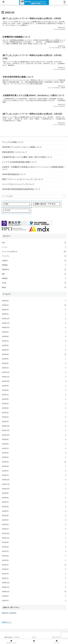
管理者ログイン (6, 623)
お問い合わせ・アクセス (12, 638)
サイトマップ (56, 638)
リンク (34, 638)
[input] (34, 197)
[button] (64, 196)
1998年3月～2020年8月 (9, 613)
